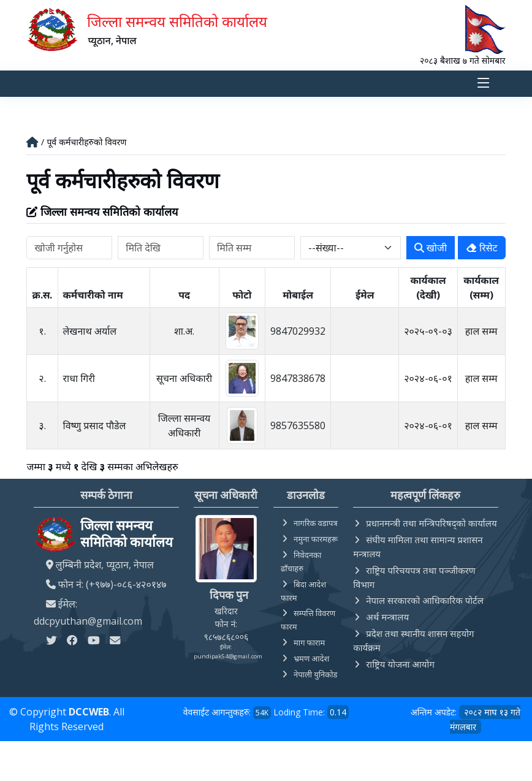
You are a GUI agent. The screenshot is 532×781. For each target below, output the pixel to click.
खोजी (431, 248)
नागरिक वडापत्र (316, 523)
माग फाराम (309, 642)
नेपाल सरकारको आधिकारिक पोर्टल (425, 600)
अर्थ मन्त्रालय (387, 617)
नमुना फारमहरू (316, 539)
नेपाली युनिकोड (316, 674)
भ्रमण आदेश (311, 658)
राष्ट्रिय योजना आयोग (400, 664)
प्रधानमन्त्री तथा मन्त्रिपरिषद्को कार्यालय (431, 523)
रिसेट (482, 248)
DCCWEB (89, 712)
